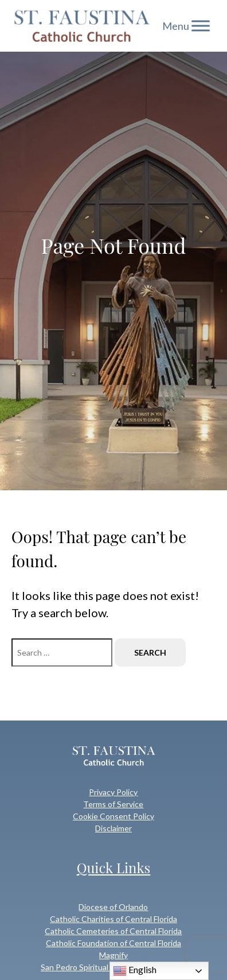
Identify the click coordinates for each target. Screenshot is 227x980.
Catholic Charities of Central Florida (113, 919)
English (135, 971)
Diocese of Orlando (113, 907)
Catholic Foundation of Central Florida (113, 943)
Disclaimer (113, 828)
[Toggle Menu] (201, 26)
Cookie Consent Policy (113, 816)
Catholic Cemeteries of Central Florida (113, 931)
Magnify (113, 955)
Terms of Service (113, 804)
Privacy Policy (113, 792)
